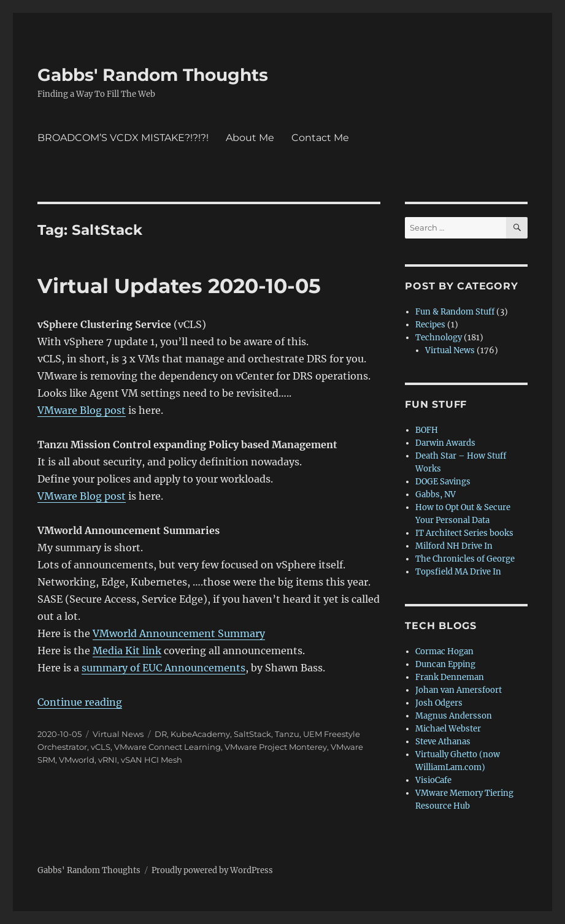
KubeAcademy (200, 734)
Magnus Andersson (454, 716)
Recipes (430, 325)
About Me (250, 138)
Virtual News (118, 734)
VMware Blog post (82, 410)
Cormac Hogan (444, 651)
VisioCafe (433, 780)
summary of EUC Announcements (163, 668)
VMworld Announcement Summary (179, 633)
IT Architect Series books (464, 533)
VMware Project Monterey (276, 747)
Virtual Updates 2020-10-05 (179, 286)
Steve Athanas (443, 742)
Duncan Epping (445, 664)
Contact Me (320, 138)
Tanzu (287, 734)
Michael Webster (448, 729)
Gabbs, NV (436, 494)
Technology (439, 338)
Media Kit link (127, 651)
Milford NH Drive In (454, 546)
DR (161, 734)
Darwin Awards (445, 443)
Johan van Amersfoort (459, 690)
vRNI (108, 760)
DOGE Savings (443, 482)
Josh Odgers (439, 703)
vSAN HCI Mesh (152, 760)
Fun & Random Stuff (455, 312)
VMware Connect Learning (167, 747)
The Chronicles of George (465, 559)
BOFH (427, 430)
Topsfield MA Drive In (458, 572)
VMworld (77, 760)
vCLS (101, 747)
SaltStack (252, 734)
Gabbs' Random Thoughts (153, 75)
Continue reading (80, 702)
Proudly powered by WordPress (212, 870)
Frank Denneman (450, 677)
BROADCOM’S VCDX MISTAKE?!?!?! (123, 138)
